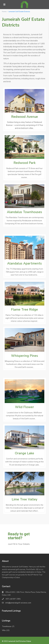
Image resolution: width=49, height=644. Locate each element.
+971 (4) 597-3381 (13, 599)
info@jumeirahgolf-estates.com (18, 603)
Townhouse (7, 626)
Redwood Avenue (25, 117)
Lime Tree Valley (25, 499)
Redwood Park (25, 163)
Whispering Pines (25, 356)
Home (4, 12)
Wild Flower (24, 407)
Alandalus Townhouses (24, 212)
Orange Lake (24, 453)
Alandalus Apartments (24, 263)
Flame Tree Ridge (24, 310)
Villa (4, 630)
